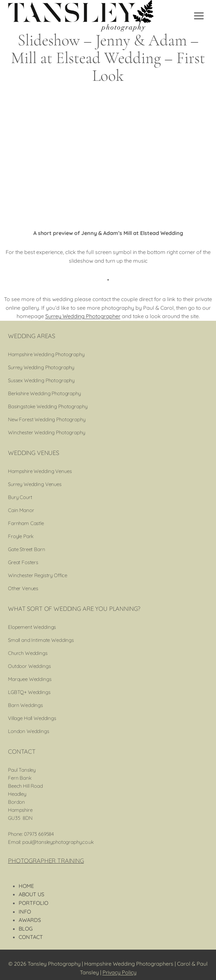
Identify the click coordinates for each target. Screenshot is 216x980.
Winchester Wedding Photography (47, 432)
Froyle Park (21, 536)
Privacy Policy (119, 972)
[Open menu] (199, 16)
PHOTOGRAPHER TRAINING (46, 861)
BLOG (26, 929)
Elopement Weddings (32, 627)
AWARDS (30, 920)
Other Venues (23, 588)
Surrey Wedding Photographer (83, 316)
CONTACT (31, 937)
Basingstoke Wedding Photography (48, 406)
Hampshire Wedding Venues (40, 471)
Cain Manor (21, 510)
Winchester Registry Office (38, 575)
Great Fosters (23, 562)
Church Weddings (28, 653)
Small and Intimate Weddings (41, 640)
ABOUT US (31, 894)
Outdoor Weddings (29, 666)
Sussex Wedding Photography (41, 380)
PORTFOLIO (33, 903)
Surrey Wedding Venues (35, 484)
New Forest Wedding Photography (47, 419)
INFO (25, 912)
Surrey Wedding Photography (41, 367)
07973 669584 (39, 834)
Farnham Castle (26, 523)
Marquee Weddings (30, 679)
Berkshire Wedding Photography (44, 393)
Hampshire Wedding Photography (46, 354)
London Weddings (29, 731)
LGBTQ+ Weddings (29, 692)
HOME (26, 886)
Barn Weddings (25, 705)
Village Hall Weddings (32, 718)
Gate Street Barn (27, 549)
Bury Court (20, 497)
